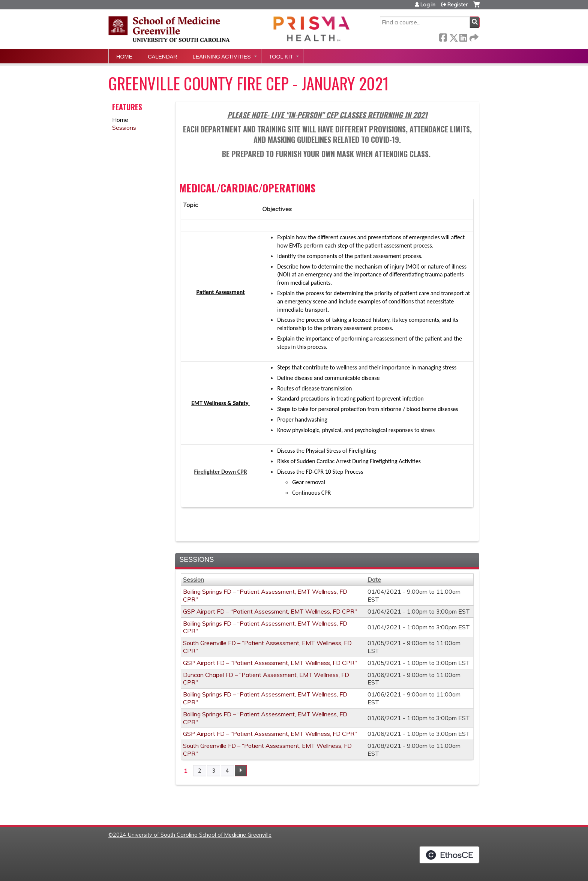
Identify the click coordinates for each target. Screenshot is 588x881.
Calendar (162, 57)
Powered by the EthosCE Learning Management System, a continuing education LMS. (449, 855)
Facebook (443, 36)
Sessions (124, 128)
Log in (428, 5)
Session (193, 579)
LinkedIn (463, 36)
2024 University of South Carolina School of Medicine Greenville (192, 835)
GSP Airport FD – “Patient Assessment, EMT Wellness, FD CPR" (270, 611)
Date (374, 579)
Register (457, 5)
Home (124, 57)
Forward (473, 36)
